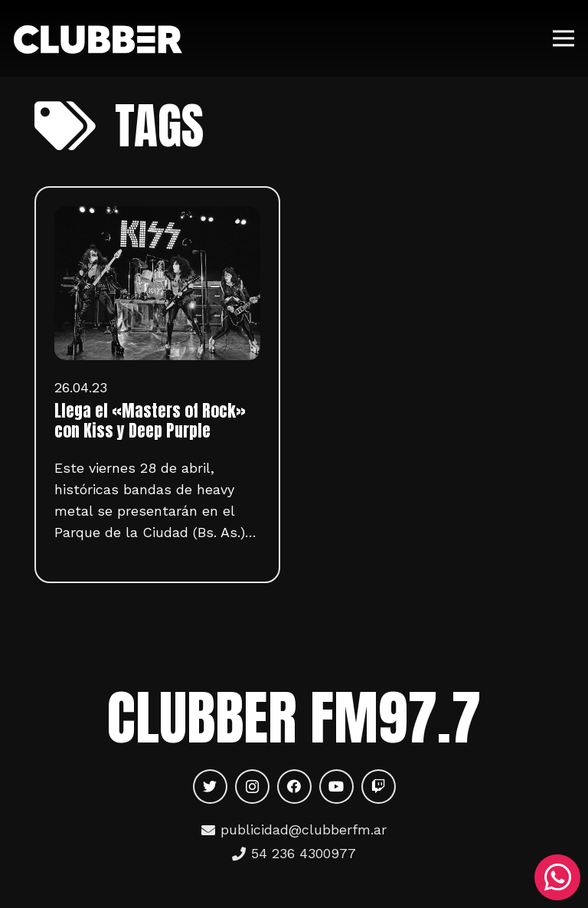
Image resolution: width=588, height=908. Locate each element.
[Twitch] (379, 787)
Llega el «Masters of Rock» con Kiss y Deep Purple (150, 421)
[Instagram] (252, 787)
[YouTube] (336, 787)
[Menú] (564, 38)
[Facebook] (294, 787)
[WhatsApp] (557, 877)
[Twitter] (210, 787)
